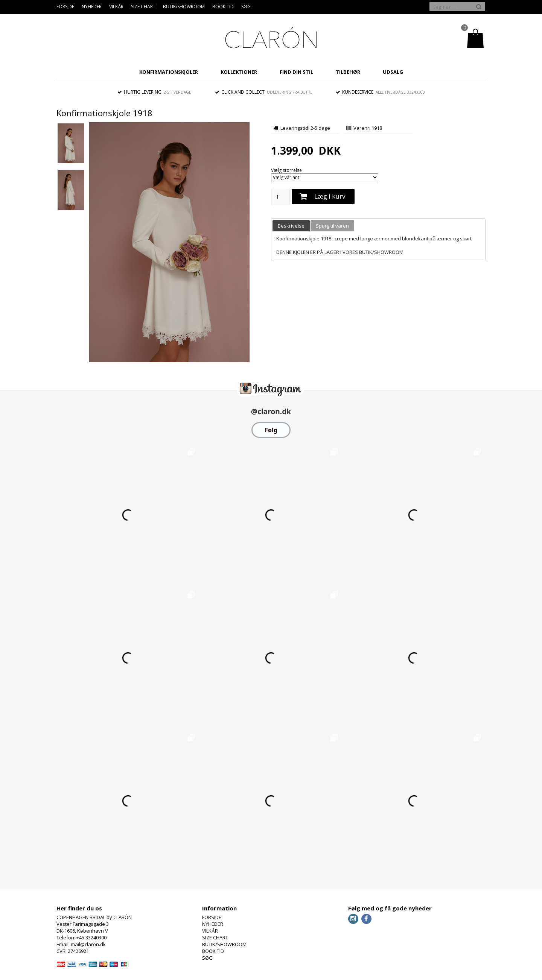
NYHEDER (92, 7)
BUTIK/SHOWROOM (184, 7)
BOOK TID (223, 7)
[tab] (291, 226)
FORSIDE (65, 7)
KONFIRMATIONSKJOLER (169, 72)
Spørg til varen (332, 226)
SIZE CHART (143, 7)
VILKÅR (116, 7)
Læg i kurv (330, 196)
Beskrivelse (291, 226)
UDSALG (393, 72)
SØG (246, 7)
